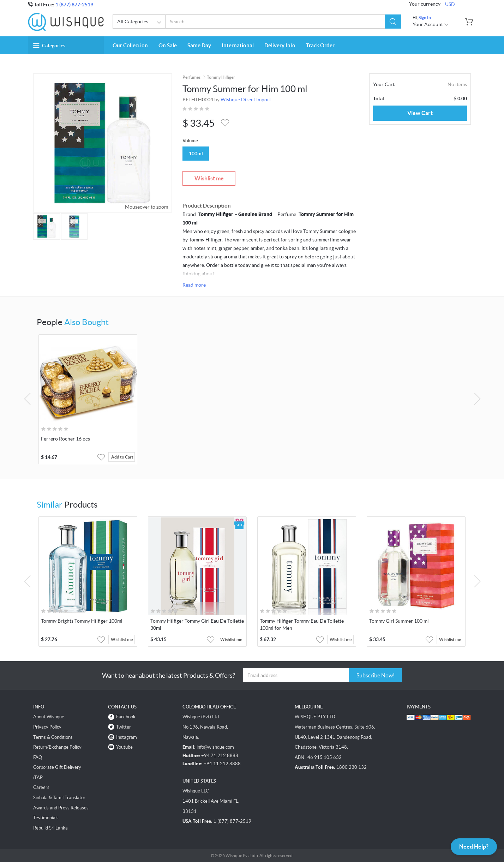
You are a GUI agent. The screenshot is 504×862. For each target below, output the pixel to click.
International (238, 45)
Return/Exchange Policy (57, 747)
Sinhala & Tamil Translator (59, 798)
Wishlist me (209, 178)
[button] (393, 22)
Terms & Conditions (53, 737)
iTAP (38, 777)
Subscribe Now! (376, 675)
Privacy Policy (47, 727)
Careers (41, 787)
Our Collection (130, 45)
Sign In (425, 17)
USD (450, 4)
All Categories (140, 23)
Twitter (124, 727)
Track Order (320, 45)
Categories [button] (49, 46)
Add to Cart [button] (122, 457)
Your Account (431, 24)
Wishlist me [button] (122, 639)
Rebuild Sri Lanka (50, 828)
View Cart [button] (420, 113)
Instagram (127, 737)
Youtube (124, 747)
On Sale (168, 45)
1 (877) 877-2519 (74, 5)
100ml (196, 154)
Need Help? (474, 846)
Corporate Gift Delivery (57, 767)
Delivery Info (280, 45)
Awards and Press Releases (61, 808)
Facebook (126, 717)
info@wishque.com (215, 747)
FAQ (38, 757)
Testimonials (46, 818)
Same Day (199, 45)
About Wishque (49, 717)
